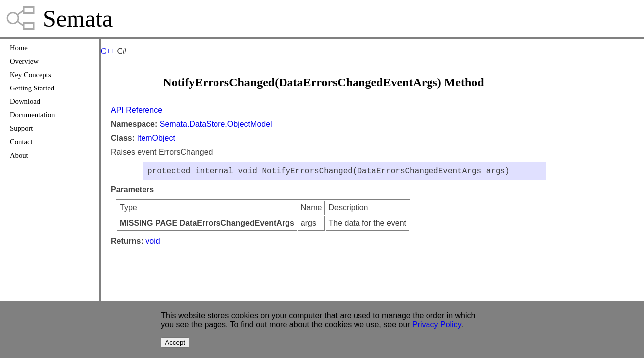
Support (21, 128)
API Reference (137, 110)
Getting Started (32, 88)
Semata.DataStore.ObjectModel (216, 124)
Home (19, 48)
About (19, 155)
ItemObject (156, 138)
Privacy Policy (436, 324)
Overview (24, 61)
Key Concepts (31, 75)
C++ (108, 51)
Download (25, 101)
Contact (21, 142)
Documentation (32, 115)
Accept (175, 342)
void (153, 243)
